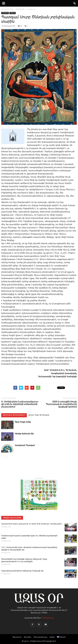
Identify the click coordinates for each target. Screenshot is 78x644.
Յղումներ (28, 637)
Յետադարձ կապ (40, 637)
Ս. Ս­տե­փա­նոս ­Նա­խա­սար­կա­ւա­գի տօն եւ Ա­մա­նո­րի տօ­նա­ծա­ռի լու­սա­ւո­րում (20, 404)
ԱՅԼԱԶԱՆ (5, 13)
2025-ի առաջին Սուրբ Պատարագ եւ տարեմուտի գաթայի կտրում (61, 404)
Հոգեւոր (13, 13)
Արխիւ (52, 637)
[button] (75, 3)
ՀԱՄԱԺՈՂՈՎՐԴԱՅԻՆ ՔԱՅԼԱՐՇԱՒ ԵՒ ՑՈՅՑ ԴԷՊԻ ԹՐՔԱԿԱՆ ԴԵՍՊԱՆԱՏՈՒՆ (32, 524)
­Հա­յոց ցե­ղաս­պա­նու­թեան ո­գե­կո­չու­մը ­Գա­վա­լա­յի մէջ (22, 571)
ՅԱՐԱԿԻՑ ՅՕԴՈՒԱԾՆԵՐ (14, 415)
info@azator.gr (48, 618)
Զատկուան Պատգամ (25, 445)
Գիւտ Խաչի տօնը (23, 422)
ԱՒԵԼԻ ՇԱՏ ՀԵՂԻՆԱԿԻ (39, 415)
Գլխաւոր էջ (17, 637)
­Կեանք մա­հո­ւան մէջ (24, 434)
